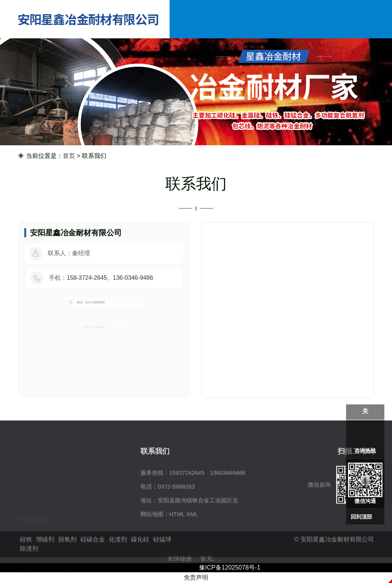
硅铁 (24, 508)
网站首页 (195, 27)
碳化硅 (108, 521)
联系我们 (313, 27)
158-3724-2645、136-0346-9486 (109, 278)
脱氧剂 (108, 508)
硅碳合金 (29, 521)
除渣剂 (68, 535)
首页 (69, 156)
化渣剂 (68, 521)
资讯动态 (273, 27)
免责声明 (196, 577)
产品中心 (234, 27)
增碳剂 (68, 508)
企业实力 (254, 27)
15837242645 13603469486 (207, 508)
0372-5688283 (176, 521)
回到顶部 (361, 517)
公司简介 (214, 27)
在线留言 (293, 27)
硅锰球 (27, 535)
